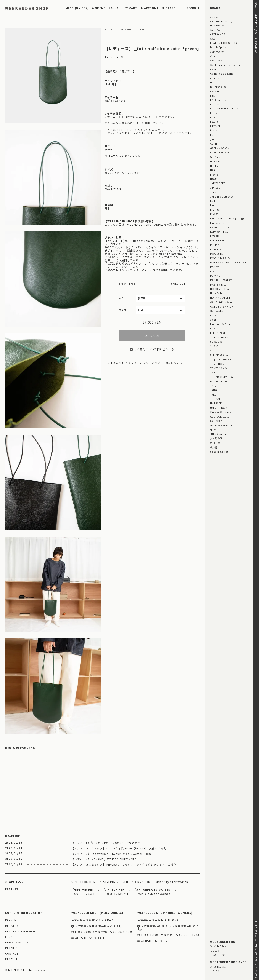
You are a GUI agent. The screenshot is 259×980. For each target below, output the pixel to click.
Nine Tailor (217, 293)
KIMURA (215, 210)
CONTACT (12, 954)
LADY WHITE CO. (220, 231)
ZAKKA (114, 8)
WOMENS (99, 8)
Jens (213, 192)
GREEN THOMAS (220, 152)
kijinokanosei (219, 223)
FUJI (213, 135)
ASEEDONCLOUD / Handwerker (221, 23)
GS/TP (214, 144)
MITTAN (215, 245)
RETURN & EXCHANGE (21, 931)
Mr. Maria (216, 249)
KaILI (213, 201)
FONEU (214, 117)
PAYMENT (12, 920)
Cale (213, 56)
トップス (131, 363)
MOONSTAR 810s (220, 258)
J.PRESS (215, 188)
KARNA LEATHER (220, 227)
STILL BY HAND (219, 337)
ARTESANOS (218, 34)
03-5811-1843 (187, 935)
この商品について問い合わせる (152, 349)
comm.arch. (218, 52)
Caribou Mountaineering (225, 65)
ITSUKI (214, 179)
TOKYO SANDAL (220, 368)
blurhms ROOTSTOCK (224, 43)
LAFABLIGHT (218, 240)
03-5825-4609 (121, 932)
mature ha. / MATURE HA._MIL (228, 262)
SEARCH (170, 8)
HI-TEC (214, 166)
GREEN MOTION (220, 148)
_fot (212, 139)
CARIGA (215, 69)
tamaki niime (218, 381)
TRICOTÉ (216, 372)
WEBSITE (79, 938)
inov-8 (214, 174)
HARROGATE (218, 161)
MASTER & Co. (219, 284)
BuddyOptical (219, 47)
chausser (216, 60)
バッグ (156, 363)
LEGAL (10, 937)
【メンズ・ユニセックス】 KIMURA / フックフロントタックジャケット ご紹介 (124, 864)
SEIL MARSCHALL (220, 355)
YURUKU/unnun (220, 434)
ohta (213, 315)
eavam (215, 91)
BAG (142, 30)
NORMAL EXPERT (220, 298)
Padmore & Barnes (222, 324)
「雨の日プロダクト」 (118, 894)
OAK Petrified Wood (222, 302)
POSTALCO (217, 328)
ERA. (213, 96)
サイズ (123, 310)
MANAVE (215, 267)
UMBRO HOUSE (220, 408)
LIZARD (215, 236)
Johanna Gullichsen (223, 196)
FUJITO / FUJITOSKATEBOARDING (225, 106)
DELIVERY (12, 926)
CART (131, 8)
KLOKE (214, 214)
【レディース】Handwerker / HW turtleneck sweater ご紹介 (112, 854)
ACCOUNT (150, 8)
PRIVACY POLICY (17, 942)
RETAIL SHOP (14, 948)
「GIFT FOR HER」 (115, 889)
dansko (215, 78)
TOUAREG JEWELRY (222, 377)
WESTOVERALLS (220, 417)
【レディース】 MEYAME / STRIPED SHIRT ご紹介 (105, 859)
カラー (123, 298)
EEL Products (218, 100)
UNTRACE (216, 403)
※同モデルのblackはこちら (123, 156)
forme (214, 113)
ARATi (214, 38)
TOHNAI (215, 399)
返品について (174, 363)
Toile (213, 394)
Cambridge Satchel (222, 73)
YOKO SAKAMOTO (221, 425)
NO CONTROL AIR (221, 289)
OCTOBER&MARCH (222, 306)
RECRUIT (193, 8)
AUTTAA (215, 30)
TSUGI (214, 390)
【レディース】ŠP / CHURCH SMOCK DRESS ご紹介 (106, 843)
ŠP (212, 350)
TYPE (213, 386)
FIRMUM (215, 126)
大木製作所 (216, 438)
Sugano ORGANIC (221, 359)
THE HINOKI (217, 364)
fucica (214, 130)
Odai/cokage (218, 311)
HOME (109, 30)
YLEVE (214, 430)
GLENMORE (217, 157)
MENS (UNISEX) (77, 8)
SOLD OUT (152, 336)
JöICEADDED (218, 183)
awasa (214, 17)
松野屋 (214, 447)
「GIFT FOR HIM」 (84, 889)
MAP (109, 920)
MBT (213, 271)
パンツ (144, 363)
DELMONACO (218, 87)
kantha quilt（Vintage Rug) (227, 218)
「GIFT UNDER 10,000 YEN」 (153, 889)
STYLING (109, 882)
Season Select (219, 452)
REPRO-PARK (218, 333)
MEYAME (215, 276)
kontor (214, 205)
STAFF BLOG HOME (84, 882)
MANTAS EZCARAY (221, 280)
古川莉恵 (215, 443)
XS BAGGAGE (218, 421)
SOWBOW (216, 342)
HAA (213, 170)
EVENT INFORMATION (135, 882)
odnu (213, 320)
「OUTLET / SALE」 (85, 894)
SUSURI (215, 346)
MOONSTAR (217, 254)
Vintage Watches (221, 412)
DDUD (214, 82)
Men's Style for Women (172, 882)
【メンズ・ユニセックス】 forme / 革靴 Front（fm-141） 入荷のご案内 (119, 848)
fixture (214, 121)
